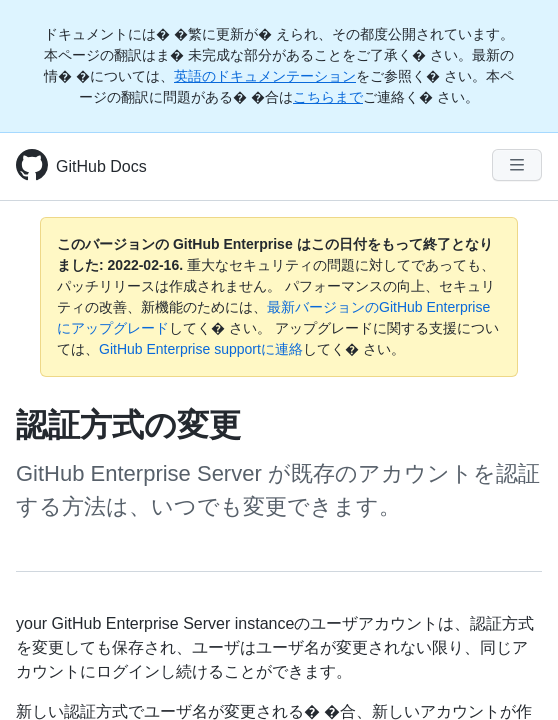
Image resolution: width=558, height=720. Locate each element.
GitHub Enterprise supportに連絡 (201, 349)
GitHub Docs (101, 166)
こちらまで (328, 97)
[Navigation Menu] (517, 165)
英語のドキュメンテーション (265, 76)
